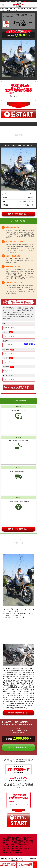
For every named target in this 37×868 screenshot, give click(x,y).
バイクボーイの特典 (9, 845)
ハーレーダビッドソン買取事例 (12, 847)
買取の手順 (6, 839)
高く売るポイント (28, 837)
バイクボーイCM (22, 845)
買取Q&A (27, 839)
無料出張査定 (29, 841)
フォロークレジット (30, 843)
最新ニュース (7, 843)
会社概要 (3, 859)
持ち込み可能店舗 (17, 841)
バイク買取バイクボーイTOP (11, 837)
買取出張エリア (17, 839)
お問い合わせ (11, 859)
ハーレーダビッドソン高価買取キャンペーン (16, 849)
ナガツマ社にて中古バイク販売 (22, 706)
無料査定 (18, 387)
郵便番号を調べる (30, 344)
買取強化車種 (17, 843)
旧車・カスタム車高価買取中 (11, 850)
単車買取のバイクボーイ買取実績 (13, 852)
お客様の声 (6, 841)
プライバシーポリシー (22, 859)
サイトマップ (22, 860)
